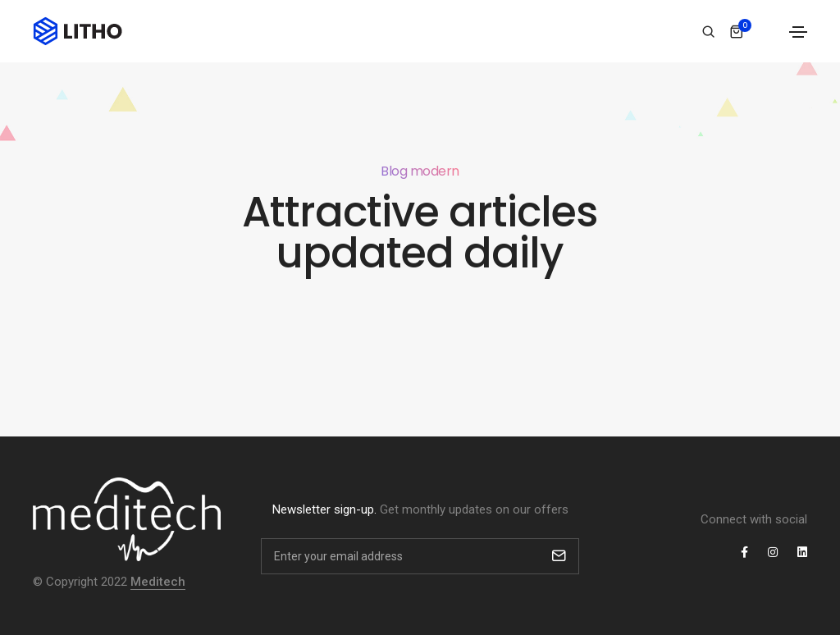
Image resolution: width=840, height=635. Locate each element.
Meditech (158, 582)
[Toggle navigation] (798, 32)
